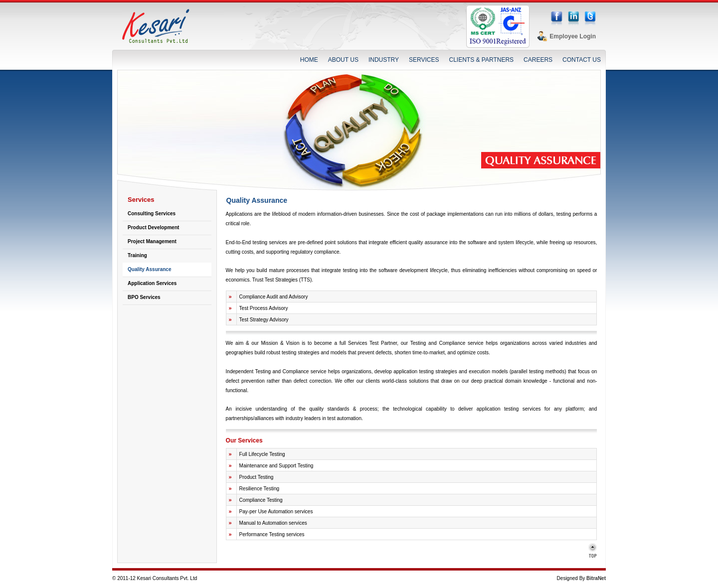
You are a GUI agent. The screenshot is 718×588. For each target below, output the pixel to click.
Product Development (153, 227)
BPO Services (144, 297)
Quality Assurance (149, 269)
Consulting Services (152, 214)
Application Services (152, 283)
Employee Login (573, 36)
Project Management (152, 241)
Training (137, 255)
